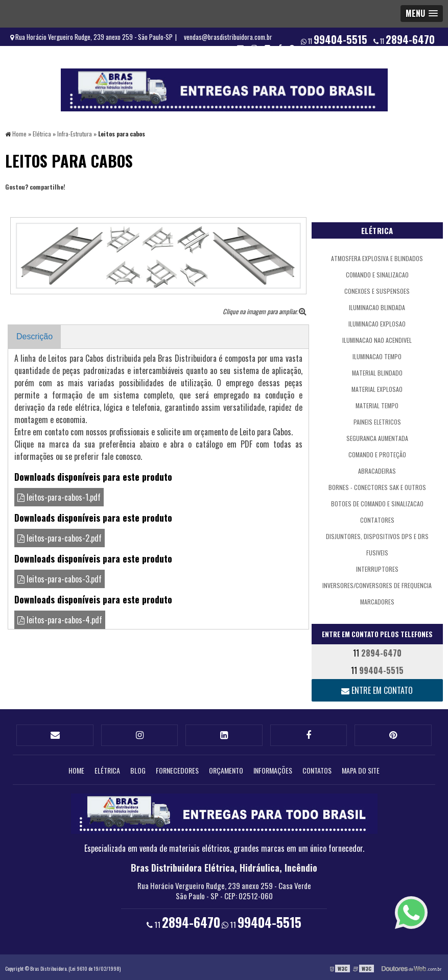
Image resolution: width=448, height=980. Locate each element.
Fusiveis (377, 552)
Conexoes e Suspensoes (377, 290)
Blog (138, 768)
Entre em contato (377, 689)
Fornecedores (177, 768)
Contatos (317, 768)
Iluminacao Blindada (377, 306)
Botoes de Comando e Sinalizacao (377, 503)
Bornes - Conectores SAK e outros (377, 486)
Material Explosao (377, 388)
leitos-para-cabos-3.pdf (60, 578)
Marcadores (377, 601)
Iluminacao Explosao (377, 323)
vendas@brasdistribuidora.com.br (228, 37)
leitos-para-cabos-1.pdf (59, 497)
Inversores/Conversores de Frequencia (377, 584)
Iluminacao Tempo (377, 355)
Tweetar (19, 201)
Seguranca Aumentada (377, 437)
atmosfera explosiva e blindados (377, 257)
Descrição (34, 336)
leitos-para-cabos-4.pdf (60, 619)
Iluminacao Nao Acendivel (377, 339)
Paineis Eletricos (377, 421)
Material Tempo (377, 404)
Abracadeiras (377, 470)
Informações (273, 768)
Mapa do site (361, 768)
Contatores (377, 519)
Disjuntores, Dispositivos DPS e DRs (377, 535)
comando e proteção (377, 453)
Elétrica (377, 229)
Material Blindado (377, 372)
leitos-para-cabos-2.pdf (60, 538)
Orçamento (226, 768)
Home (76, 768)
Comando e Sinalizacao (377, 274)
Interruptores (377, 568)
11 (404, 39)
